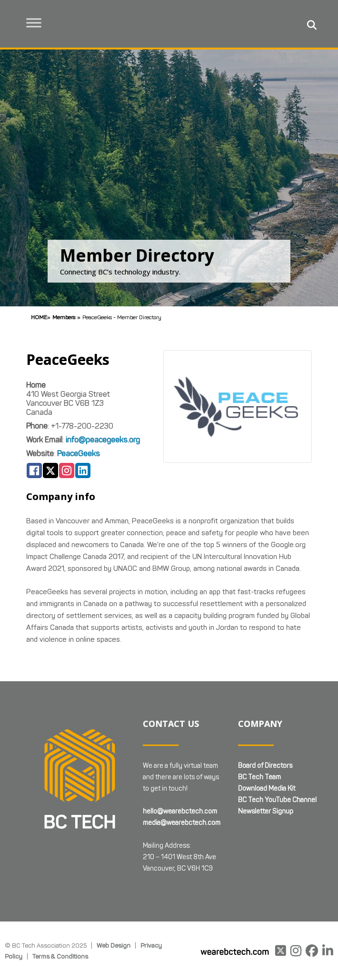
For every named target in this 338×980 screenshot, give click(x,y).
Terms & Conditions (60, 956)
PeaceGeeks (79, 454)
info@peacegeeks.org (103, 440)
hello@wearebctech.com (180, 811)
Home (39, 317)
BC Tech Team (259, 777)
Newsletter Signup (266, 811)
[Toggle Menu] (34, 23)
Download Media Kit (267, 789)
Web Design (114, 945)
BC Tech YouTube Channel (277, 800)
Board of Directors (265, 766)
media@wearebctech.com (182, 823)
